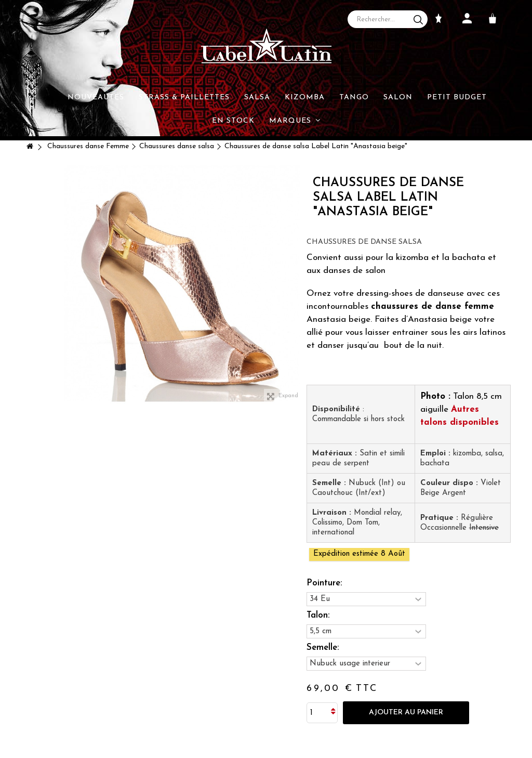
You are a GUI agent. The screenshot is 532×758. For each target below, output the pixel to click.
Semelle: (324, 648)
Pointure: (325, 583)
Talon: (319, 615)
